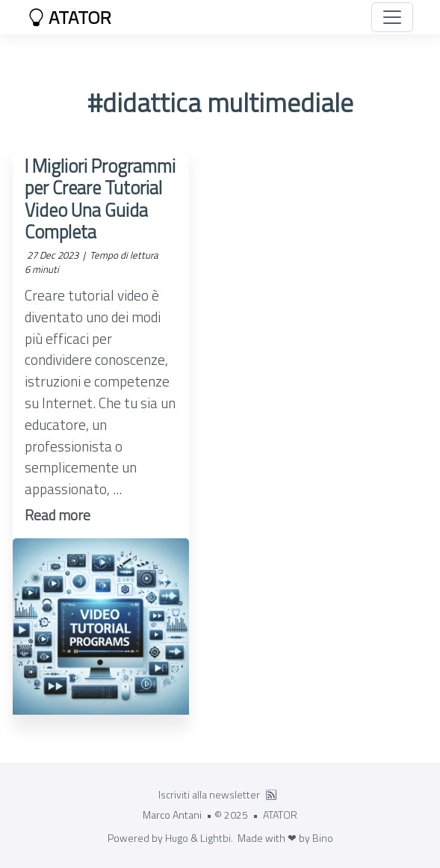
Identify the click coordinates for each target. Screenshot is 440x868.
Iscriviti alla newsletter (209, 794)
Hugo (177, 838)
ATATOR (69, 17)
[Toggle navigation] (392, 17)
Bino (323, 838)
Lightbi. (217, 838)
